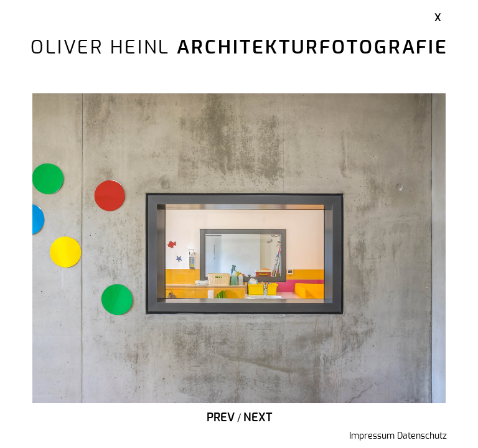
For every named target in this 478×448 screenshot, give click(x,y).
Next (258, 418)
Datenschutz (422, 436)
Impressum (372, 436)
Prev (221, 418)
